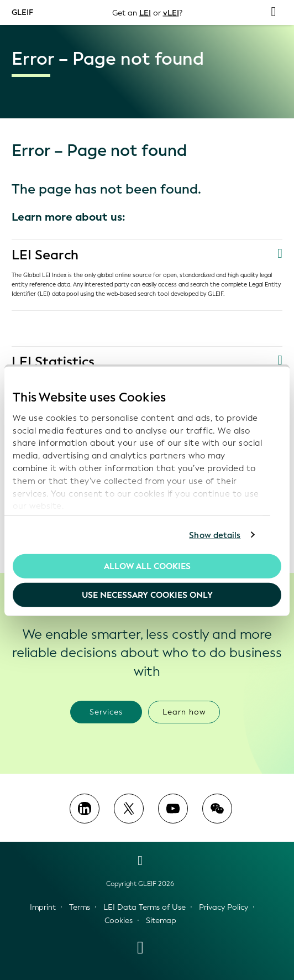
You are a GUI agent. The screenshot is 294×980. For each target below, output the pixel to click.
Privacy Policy (224, 907)
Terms (80, 907)
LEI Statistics (53, 362)
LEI (145, 12)
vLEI (171, 12)
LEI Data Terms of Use (145, 907)
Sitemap (161, 921)
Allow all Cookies (147, 566)
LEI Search (45, 255)
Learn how (184, 712)
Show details (215, 535)
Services (106, 712)
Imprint (43, 907)
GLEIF (22, 12)
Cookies (119, 921)
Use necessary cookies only (147, 595)
